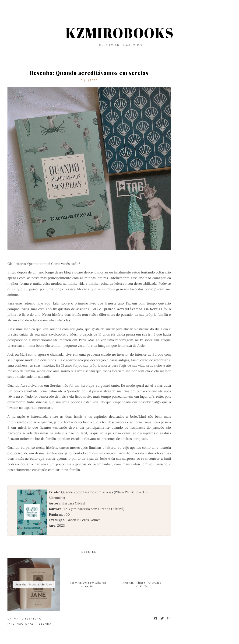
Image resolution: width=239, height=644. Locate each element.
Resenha (44, 624)
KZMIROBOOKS (120, 33)
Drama (13, 619)
